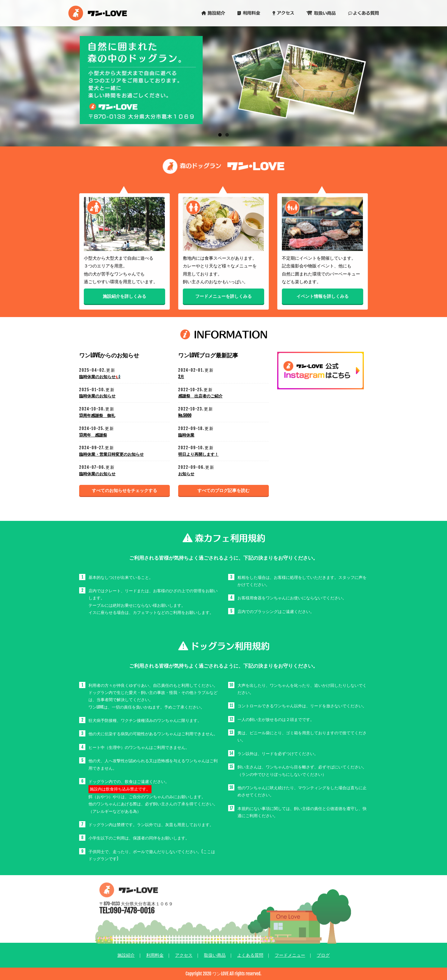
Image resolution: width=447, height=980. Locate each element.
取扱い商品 (215, 955)
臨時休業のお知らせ (97, 396)
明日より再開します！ (198, 454)
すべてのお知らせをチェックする (124, 490)
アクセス (184, 955)
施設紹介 (126, 955)
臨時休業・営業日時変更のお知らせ (111, 454)
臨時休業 (186, 435)
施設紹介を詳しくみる (124, 297)
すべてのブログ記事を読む (223, 490)
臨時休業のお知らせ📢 (100, 377)
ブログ (323, 955)
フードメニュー (290, 955)
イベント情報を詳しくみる (323, 297)
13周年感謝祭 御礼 (97, 415)
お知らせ (186, 474)
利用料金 (155, 955)
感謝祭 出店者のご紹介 (200, 396)
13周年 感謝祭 (93, 435)
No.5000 (185, 415)
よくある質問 (250, 955)
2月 (181, 377)
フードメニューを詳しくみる (223, 298)
